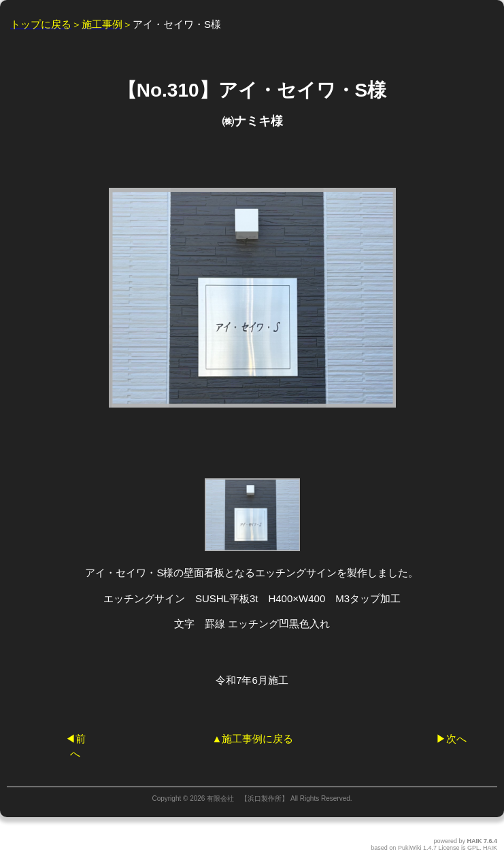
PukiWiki (410, 848)
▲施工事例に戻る (253, 739)
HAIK (474, 841)
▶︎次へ (451, 739)
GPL (473, 848)
